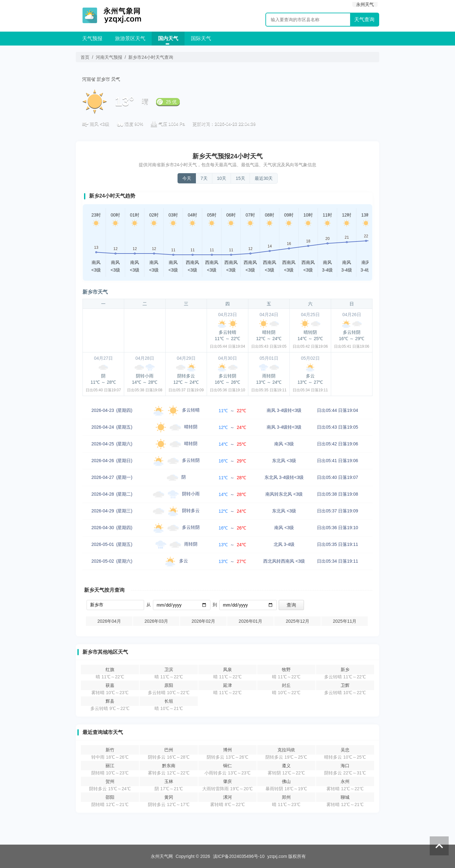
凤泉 (227, 669)
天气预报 (92, 38)
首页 (85, 57)
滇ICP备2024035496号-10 (239, 856)
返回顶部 (439, 846)
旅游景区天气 (130, 38)
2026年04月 (109, 621)
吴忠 (345, 750)
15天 (240, 178)
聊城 (345, 797)
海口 (345, 766)
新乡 (345, 669)
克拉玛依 (286, 750)
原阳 (169, 685)
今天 (187, 178)
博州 (227, 750)
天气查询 (364, 19)
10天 (222, 178)
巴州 (169, 750)
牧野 (286, 669)
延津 (227, 685)
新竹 (110, 750)
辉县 (110, 701)
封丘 (286, 685)
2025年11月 (345, 621)
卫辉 (345, 685)
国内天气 (168, 38)
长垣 (169, 701)
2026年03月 (156, 621)
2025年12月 (297, 621)
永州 (345, 781)
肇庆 (227, 781)
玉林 (169, 781)
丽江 (110, 766)
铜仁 (227, 766)
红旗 (110, 669)
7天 (204, 178)
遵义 (286, 766)
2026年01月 (250, 621)
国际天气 (201, 38)
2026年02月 (203, 621)
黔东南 (169, 766)
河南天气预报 (109, 57)
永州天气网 (162, 856)
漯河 (227, 797)
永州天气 (365, 4)
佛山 (286, 781)
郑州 (286, 797)
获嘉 (110, 685)
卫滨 (169, 669)
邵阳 (110, 797)
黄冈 (169, 797)
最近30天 (264, 178)
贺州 (110, 781)
